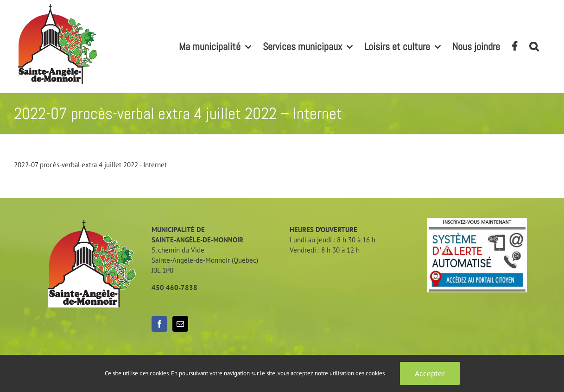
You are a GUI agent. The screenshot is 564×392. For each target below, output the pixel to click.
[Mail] (180, 324)
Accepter (430, 373)
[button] (534, 46)
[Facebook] (159, 324)
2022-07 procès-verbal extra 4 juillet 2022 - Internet (90, 165)
